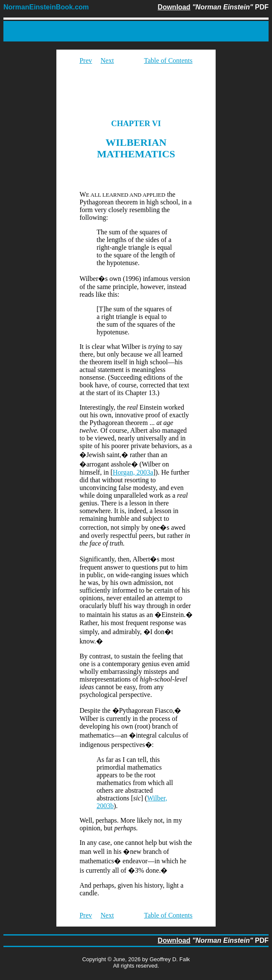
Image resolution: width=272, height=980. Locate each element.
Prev (86, 61)
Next (107, 61)
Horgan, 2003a (133, 472)
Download (174, 7)
